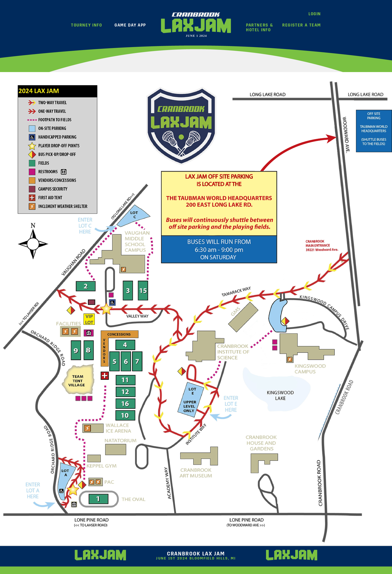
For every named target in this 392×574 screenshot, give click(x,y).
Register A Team (302, 25)
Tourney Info (87, 25)
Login (315, 14)
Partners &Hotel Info (259, 28)
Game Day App (130, 25)
